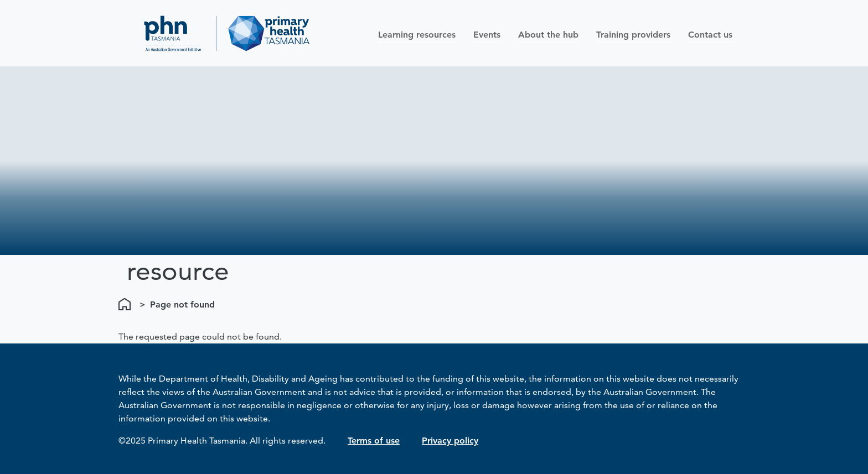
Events (487, 35)
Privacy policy (450, 441)
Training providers (633, 35)
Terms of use (374, 441)
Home (127, 304)
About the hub (548, 35)
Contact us (710, 35)
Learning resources (417, 35)
